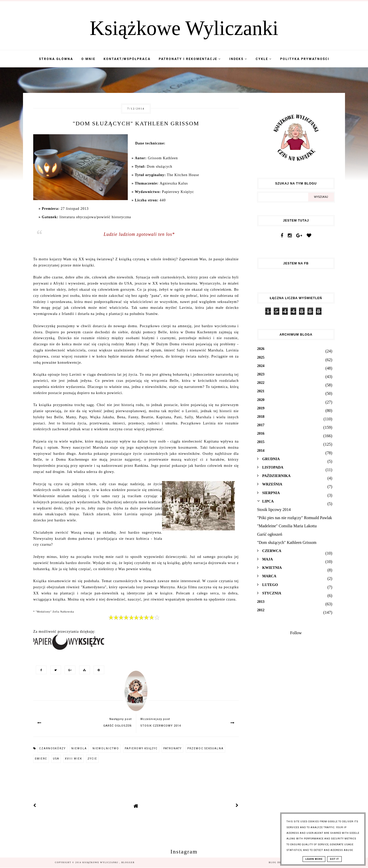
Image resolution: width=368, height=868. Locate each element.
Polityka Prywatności (305, 59)
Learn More (314, 859)
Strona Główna (56, 59)
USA (56, 759)
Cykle (264, 59)
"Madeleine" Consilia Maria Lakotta (287, 526)
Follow (296, 633)
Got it (334, 859)
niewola (79, 748)
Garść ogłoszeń (270, 534)
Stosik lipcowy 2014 (274, 510)
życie (92, 759)
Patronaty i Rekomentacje (190, 59)
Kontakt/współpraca (127, 59)
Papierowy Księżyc (141, 748)
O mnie (88, 59)
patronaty (172, 748)
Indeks (238, 59)
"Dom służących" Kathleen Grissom (287, 542)
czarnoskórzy (52, 748)
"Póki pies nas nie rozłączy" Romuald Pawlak (295, 518)
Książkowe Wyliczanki (184, 28)
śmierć (41, 759)
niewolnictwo (106, 748)
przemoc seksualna (205, 748)
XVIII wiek (73, 759)
